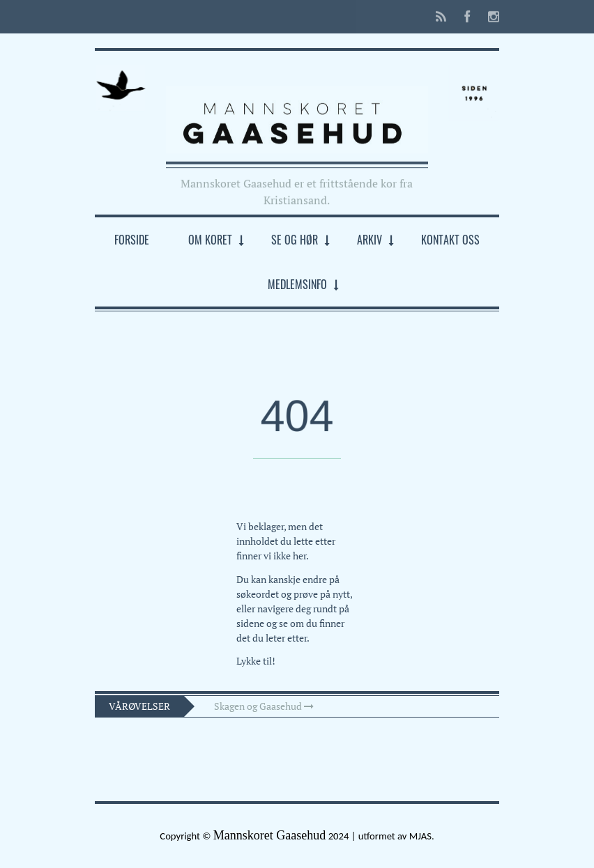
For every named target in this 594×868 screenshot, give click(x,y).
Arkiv (370, 240)
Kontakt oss (450, 240)
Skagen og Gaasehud (264, 706)
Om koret (210, 240)
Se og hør (295, 240)
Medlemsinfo (297, 284)
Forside (132, 240)
